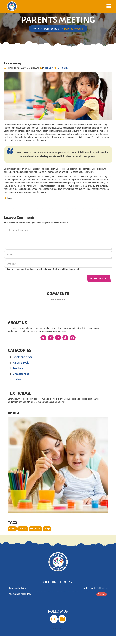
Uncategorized (21, 374)
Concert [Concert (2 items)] (23, 529)
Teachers (18, 368)
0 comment (63, 68)
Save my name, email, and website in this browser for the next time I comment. (43, 269)
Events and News (22, 357)
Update (17, 379)
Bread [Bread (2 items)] (12, 529)
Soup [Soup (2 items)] (47, 529)
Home (36, 29)
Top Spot (49, 68)
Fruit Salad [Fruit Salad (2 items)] (35, 529)
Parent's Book (52, 29)
